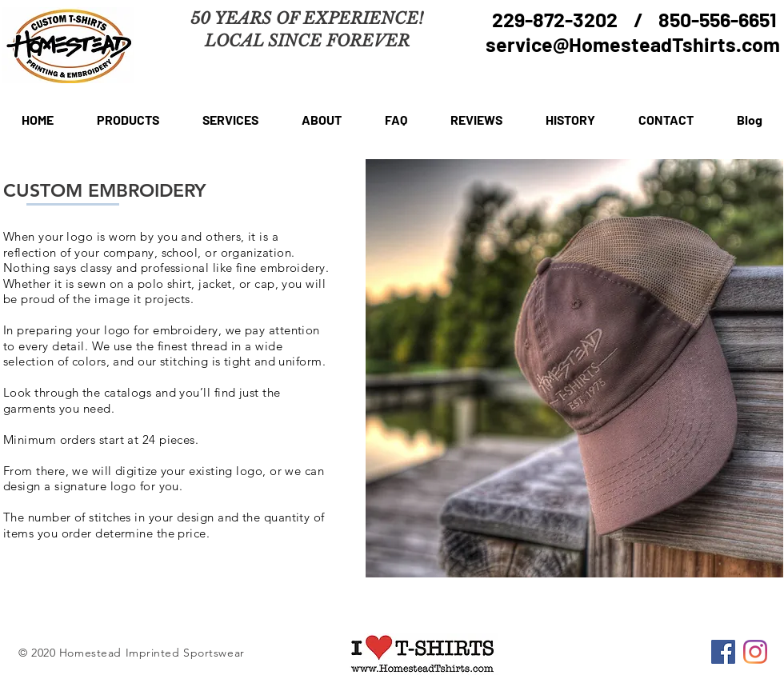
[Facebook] (723, 652)
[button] (128, 120)
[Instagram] (755, 652)
